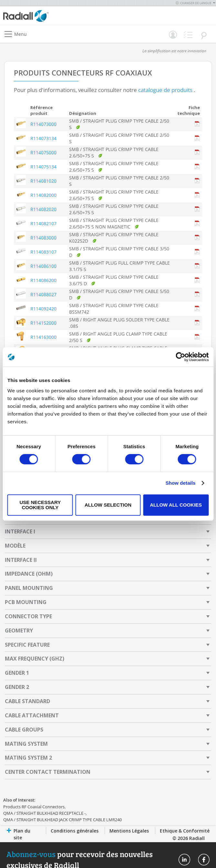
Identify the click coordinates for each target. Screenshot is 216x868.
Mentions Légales (129, 831)
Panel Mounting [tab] (29, 588)
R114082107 (43, 223)
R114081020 (43, 181)
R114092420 (43, 309)
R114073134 (43, 138)
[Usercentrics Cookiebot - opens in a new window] (180, 357)
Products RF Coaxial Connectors (34, 807)
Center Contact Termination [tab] (48, 772)
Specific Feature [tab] (27, 645)
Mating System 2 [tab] (28, 758)
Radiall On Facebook (204, 860)
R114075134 (43, 167)
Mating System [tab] (26, 744)
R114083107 (43, 252)
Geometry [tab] (19, 631)
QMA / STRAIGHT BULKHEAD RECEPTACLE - (44, 813)
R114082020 (43, 209)
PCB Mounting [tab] (26, 602)
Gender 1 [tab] (17, 673)
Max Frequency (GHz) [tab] (35, 659)
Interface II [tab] (21, 560)
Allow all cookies (176, 505)
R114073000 (43, 124)
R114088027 (43, 294)
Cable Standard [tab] (27, 701)
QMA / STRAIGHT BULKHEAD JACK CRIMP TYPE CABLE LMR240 (62, 820)
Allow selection (108, 505)
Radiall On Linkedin (184, 860)
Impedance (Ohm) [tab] (29, 574)
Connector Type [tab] (28, 616)
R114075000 (43, 152)
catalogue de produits (165, 90)
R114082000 (43, 195)
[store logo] (57, 16)
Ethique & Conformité (185, 831)
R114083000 (43, 238)
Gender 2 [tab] (17, 687)
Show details (181, 483)
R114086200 (43, 280)
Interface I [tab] (20, 531)
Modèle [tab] (15, 546)
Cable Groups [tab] (24, 730)
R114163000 (43, 337)
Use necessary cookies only (40, 505)
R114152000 (43, 323)
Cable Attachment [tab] (32, 715)
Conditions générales (75, 831)
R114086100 (43, 266)
